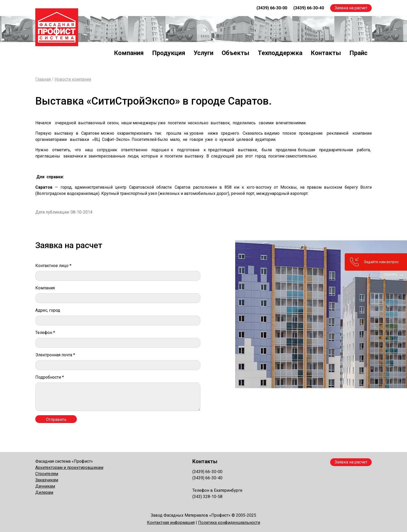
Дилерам (44, 492)
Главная (43, 79)
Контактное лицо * (53, 266)
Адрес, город (48, 310)
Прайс (358, 53)
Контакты (326, 53)
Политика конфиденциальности (229, 523)
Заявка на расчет (351, 8)
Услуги (203, 53)
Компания (129, 53)
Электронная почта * (55, 355)
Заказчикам (47, 480)
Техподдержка (280, 53)
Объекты (236, 53)
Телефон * (45, 333)
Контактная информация (171, 523)
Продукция (169, 53)
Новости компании (73, 79)
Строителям (47, 474)
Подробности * (50, 377)
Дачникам (45, 486)
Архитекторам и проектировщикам (69, 468)
